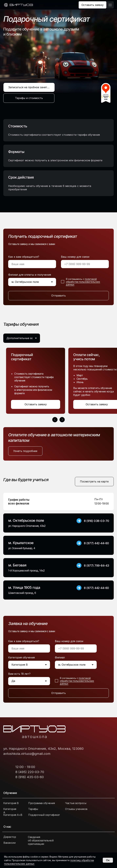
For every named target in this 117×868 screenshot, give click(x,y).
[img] (18, 5)
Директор (10, 837)
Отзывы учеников (76, 809)
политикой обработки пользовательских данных (83, 282)
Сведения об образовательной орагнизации (41, 840)
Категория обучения (21, 657)
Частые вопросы (76, 803)
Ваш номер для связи (75, 257)
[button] (93, 5)
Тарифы (33, 809)
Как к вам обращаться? (24, 257)
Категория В (11, 803)
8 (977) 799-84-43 (97, 566)
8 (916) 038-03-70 (97, 521)
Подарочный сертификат (44, 815)
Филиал (60, 657)
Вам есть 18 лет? (19, 674)
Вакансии (9, 843)
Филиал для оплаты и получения (30, 275)
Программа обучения (41, 803)
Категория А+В (13, 815)
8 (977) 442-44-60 (96, 543)
